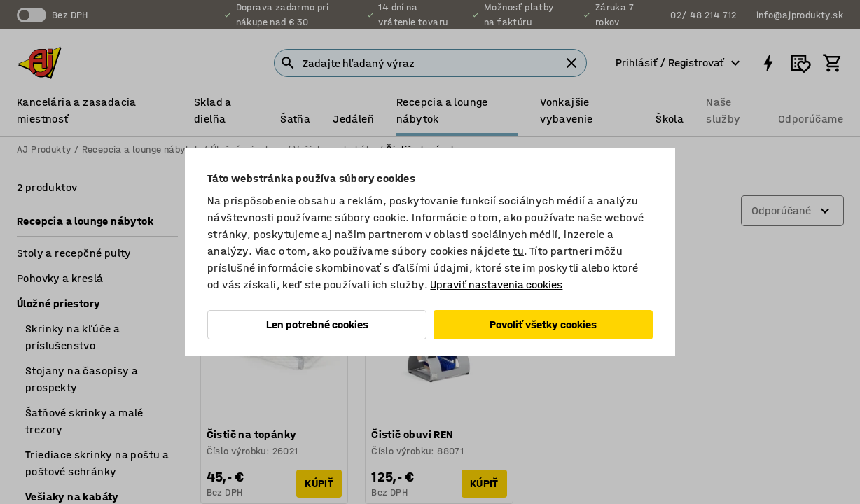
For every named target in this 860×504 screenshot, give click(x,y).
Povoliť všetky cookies (543, 324)
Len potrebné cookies (317, 324)
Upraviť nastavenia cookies (496, 285)
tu (518, 251)
